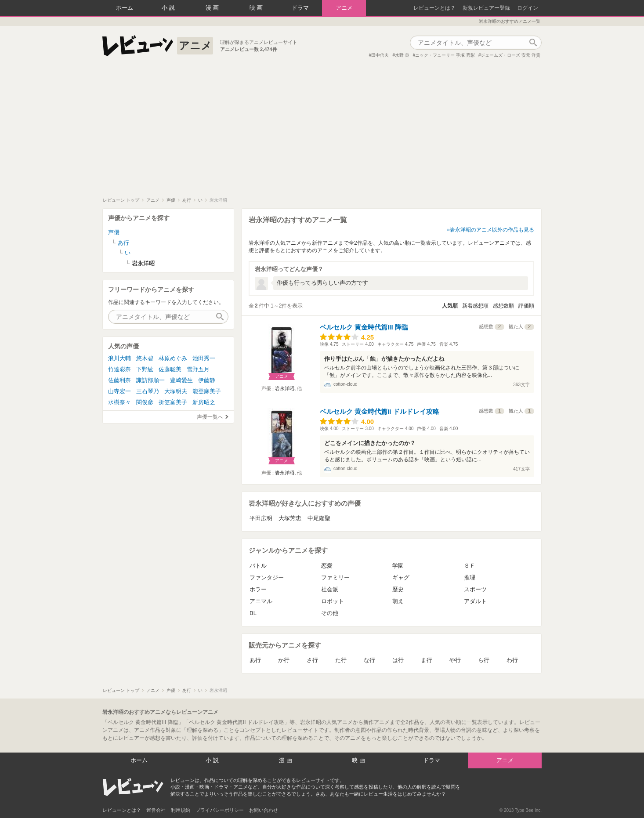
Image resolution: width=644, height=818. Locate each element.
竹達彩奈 (119, 369)
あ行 (255, 660)
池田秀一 (204, 358)
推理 (470, 577)
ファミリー (335, 577)
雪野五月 (198, 369)
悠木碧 (145, 358)
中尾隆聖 (319, 518)
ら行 (484, 660)
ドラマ (300, 8)
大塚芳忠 (290, 518)
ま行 (427, 660)
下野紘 (145, 369)
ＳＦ (470, 566)
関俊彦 (145, 402)
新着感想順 (475, 306)
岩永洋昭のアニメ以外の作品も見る (492, 230)
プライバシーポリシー (220, 810)
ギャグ (401, 577)
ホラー (258, 589)
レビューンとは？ (434, 8)
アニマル (261, 601)
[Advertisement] (322, 131)
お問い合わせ (264, 810)
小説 (169, 8)
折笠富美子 (173, 402)
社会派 (330, 589)
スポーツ (475, 589)
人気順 (450, 306)
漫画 (213, 8)
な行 (369, 660)
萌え (398, 601)
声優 (114, 232)
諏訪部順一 (150, 380)
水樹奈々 (119, 402)
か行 (284, 660)
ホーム (125, 8)
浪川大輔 (119, 358)
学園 (398, 566)
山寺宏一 (119, 391)
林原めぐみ (173, 358)
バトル (258, 566)
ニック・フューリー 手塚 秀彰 (445, 55)
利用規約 (181, 810)
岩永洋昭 (285, 388)
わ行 (512, 660)
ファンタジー (267, 577)
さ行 (312, 660)
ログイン (528, 8)
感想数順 (503, 306)
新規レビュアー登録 (486, 8)
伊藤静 (207, 380)
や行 (455, 660)
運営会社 (156, 810)
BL (253, 613)
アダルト (475, 601)
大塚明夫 (176, 391)
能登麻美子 (207, 391)
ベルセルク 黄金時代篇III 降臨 (364, 327)
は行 (398, 660)
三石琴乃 (148, 391)
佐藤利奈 (119, 380)
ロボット (333, 601)
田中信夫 (380, 55)
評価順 (526, 306)
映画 (257, 8)
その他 (330, 613)
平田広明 (261, 518)
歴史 (398, 589)
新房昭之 (204, 402)
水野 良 (402, 55)
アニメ (344, 8)
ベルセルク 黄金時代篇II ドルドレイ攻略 (380, 411)
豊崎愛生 (181, 380)
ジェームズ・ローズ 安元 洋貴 (510, 55)
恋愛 (327, 566)
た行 (341, 660)
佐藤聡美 (170, 369)
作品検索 (533, 43)
